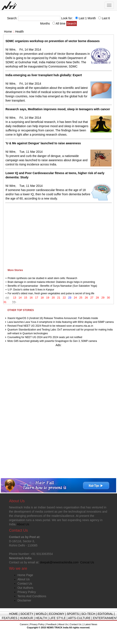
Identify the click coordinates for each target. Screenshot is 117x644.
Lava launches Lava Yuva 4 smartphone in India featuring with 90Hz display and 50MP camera (61, 322)
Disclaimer (24, 600)
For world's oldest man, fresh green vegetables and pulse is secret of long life (51, 293)
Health (19, 32)
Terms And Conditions (32, 596)
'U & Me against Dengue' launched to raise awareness (43, 143)
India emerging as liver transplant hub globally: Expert (44, 75)
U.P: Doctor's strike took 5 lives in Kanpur (31, 290)
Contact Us (25, 583)
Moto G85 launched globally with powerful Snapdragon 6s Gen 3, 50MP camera (52, 341)
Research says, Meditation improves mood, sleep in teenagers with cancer (58, 109)
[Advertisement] (56, 235)
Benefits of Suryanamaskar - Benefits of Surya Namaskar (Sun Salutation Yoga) (52, 286)
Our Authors (25, 588)
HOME (14, 614)
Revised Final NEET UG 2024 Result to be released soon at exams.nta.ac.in (50, 326)
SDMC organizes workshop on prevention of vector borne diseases (53, 41)
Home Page (25, 575)
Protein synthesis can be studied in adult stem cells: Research (42, 278)
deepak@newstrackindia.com (59, 562)
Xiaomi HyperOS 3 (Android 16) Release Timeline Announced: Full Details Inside (53, 318)
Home (8, 32)
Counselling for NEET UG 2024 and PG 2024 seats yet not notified (45, 337)
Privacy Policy (27, 592)
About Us (24, 579)
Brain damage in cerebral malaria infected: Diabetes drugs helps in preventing (51, 282)
